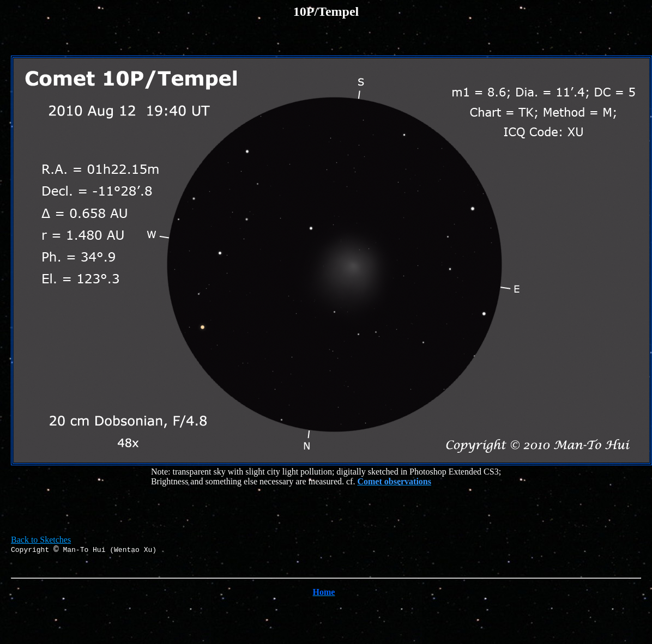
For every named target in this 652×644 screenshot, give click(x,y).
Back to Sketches (41, 540)
